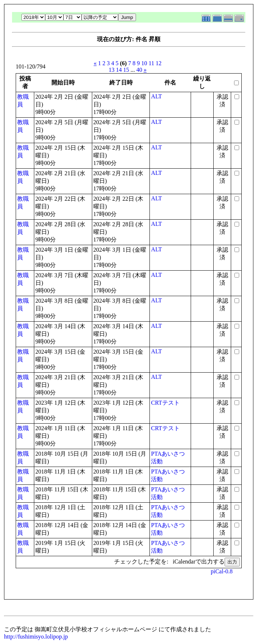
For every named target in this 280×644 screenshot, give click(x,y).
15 (126, 70)
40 (139, 70)
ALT (156, 96)
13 (112, 70)
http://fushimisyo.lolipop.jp (36, 637)
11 (151, 63)
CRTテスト (165, 403)
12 (159, 63)
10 (144, 63)
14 (119, 70)
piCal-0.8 (222, 571)
